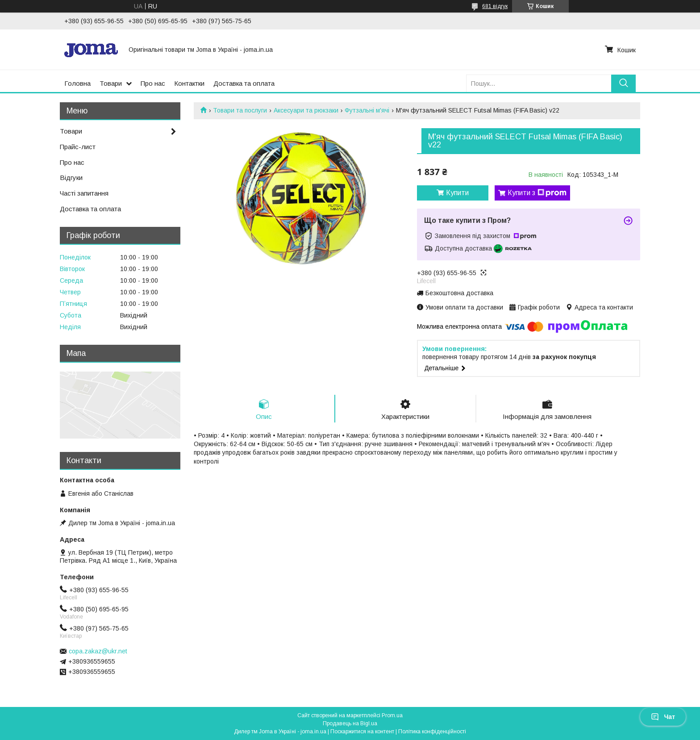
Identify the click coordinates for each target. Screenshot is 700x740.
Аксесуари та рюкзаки (306, 110)
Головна (77, 83)
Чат (663, 717)
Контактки (189, 83)
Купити (457, 193)
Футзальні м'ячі (367, 110)
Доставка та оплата (244, 83)
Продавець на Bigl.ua (350, 723)
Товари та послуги (240, 110)
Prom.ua (392, 715)
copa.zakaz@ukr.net (98, 651)
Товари (111, 83)
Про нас (153, 83)
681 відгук (495, 6)
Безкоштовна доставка (459, 293)
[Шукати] (623, 83)
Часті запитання (84, 193)
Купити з (537, 193)
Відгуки (71, 178)
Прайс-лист (78, 147)
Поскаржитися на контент (362, 732)
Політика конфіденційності (432, 732)
